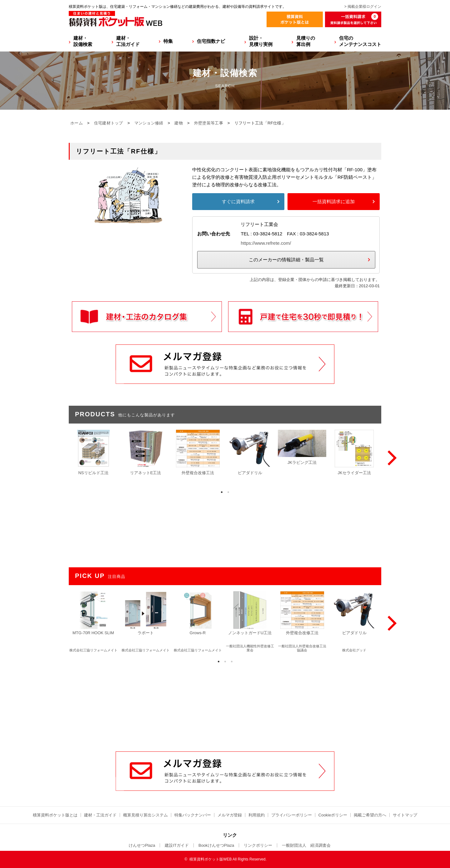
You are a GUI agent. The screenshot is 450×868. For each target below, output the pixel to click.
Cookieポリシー (333, 815)
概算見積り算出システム (145, 815)
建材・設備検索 (83, 41)
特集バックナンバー (193, 815)
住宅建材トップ (109, 123)
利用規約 (257, 815)
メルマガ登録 (230, 815)
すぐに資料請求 (238, 201)
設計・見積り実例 (261, 41)
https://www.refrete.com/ (266, 243)
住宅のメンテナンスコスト (360, 41)
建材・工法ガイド (128, 41)
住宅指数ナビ (211, 41)
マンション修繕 (149, 123)
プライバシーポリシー (292, 815)
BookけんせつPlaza (216, 845)
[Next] (391, 458)
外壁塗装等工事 (209, 123)
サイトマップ (405, 815)
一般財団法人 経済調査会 (306, 845)
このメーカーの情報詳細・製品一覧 (286, 260)
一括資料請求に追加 (334, 201)
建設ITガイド (177, 845)
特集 (168, 41)
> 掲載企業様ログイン (363, 7)
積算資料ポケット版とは (55, 815)
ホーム (77, 123)
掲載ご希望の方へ (370, 815)
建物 (179, 123)
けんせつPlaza (142, 845)
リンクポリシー (258, 845)
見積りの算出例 (306, 41)
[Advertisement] (225, 704)
